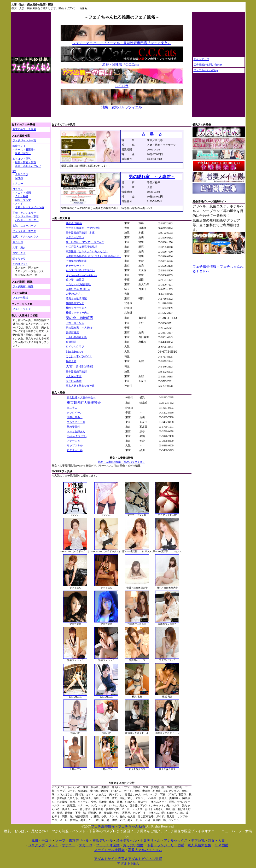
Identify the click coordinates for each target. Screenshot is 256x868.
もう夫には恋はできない (80, 270)
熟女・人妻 (216, 840)
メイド (19, 204)
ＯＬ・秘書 (22, 196)
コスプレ (18, 189)
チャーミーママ (75, 266)
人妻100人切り (74, 294)
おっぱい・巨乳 (22, 159)
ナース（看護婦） (26, 150)
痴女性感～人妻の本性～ (81, 397)
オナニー (18, 183)
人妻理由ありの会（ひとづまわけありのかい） (93, 256)
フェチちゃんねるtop (206, 70)
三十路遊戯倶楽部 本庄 (80, 233)
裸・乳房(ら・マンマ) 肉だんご (85, 242)
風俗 (35, 840)
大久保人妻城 (74, 376)
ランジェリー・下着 (27, 216)
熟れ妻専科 (73, 427)
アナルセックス (176, 840)
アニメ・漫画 (23, 193)
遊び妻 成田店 (75, 280)
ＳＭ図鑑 (222, 845)
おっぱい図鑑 (133, 845)
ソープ (60, 840)
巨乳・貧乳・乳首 (26, 162)
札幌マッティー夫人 (78, 313)
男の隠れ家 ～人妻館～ (80, 328)
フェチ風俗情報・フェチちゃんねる (118, 826)
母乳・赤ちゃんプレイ (28, 166)
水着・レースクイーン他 (30, 207)
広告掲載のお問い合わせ (208, 65)
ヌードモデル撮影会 (109, 850)
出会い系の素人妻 (76, 337)
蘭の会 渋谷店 (74, 223)
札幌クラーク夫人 (76, 308)
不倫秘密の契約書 (76, 261)
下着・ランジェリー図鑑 (165, 845)
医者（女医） (23, 153)
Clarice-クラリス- (77, 436)
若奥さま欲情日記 (76, 298)
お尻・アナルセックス (26, 237)
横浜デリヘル (103, 840)
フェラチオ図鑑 (108, 845)
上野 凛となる (75, 323)
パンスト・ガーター (27, 220)
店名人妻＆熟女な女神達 (80, 386)
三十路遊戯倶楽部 (76, 372)
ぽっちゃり (19, 258)
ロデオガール (75, 450)
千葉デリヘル (150, 840)
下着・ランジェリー (24, 213)
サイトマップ (201, 59)
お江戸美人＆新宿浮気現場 (82, 247)
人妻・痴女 (19, 247)
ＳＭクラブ (22, 174)
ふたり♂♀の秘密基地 (78, 284)
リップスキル (75, 445)
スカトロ (18, 242)
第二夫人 (72, 408)
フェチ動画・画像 (23, 286)
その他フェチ (20, 264)
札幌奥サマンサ (75, 303)
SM (14, 171)
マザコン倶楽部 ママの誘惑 (83, 228)
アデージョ (73, 441)
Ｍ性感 (19, 178)
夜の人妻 (71, 361)
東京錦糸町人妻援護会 (84, 403)
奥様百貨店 (72, 332)
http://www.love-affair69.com (81, 275)
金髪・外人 (19, 253)
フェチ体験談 (20, 298)
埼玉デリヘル (126, 840)
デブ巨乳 (198, 840)
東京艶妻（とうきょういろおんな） (87, 251)
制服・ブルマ (23, 200)
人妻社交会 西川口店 (78, 289)
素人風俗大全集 (199, 845)
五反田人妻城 (74, 381)
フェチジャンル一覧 (24, 140)
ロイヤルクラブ (75, 346)
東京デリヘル (79, 840)
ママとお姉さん (76, 431)
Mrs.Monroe (74, 351)
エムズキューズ (76, 422)
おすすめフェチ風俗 (24, 129)
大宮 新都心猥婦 (79, 366)
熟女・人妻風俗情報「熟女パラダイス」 (121, 462)
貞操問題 (71, 342)
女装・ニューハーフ (24, 226)
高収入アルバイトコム (145, 850)
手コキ (47, 840)
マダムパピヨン (75, 237)
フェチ (53, 845)
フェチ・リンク (22, 309)
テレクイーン (75, 413)
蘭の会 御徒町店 (79, 318)
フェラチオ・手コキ (24, 231)
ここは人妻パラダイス (79, 356)
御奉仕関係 (75, 417)
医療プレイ (19, 146)
